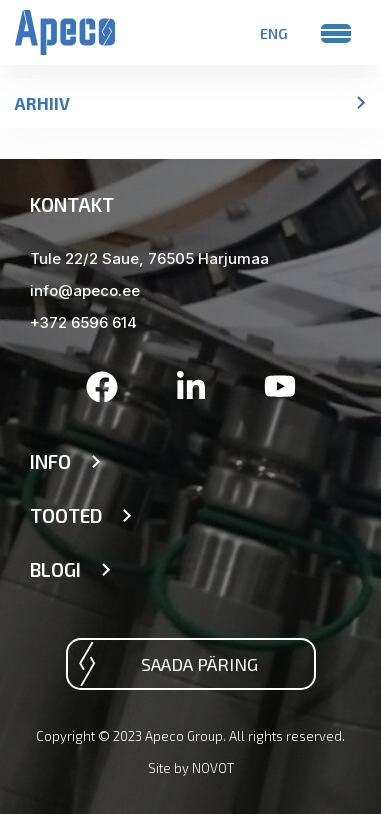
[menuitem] (274, 33)
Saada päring (199, 664)
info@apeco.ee (85, 290)
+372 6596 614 (83, 322)
